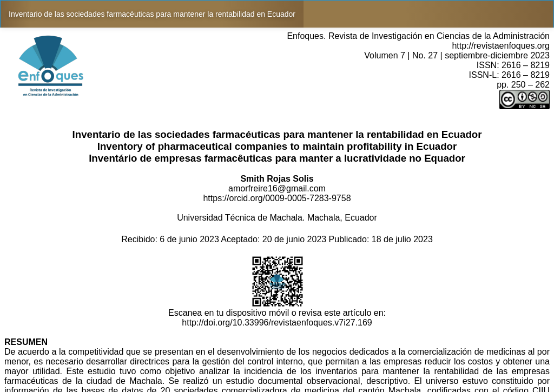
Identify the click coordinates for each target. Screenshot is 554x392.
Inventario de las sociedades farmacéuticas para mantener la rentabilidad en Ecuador (152, 14)
